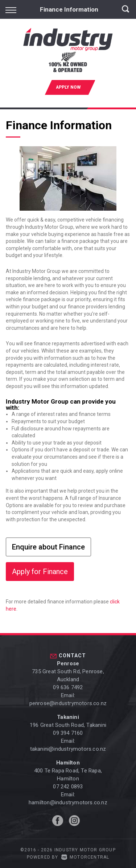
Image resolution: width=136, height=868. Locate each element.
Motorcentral (85, 857)
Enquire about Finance (48, 547)
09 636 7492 (68, 687)
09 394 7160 (68, 733)
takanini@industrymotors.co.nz (68, 749)
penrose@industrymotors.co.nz (68, 703)
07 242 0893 (68, 787)
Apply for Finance (40, 572)
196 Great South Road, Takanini (68, 725)
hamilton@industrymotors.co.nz (68, 802)
